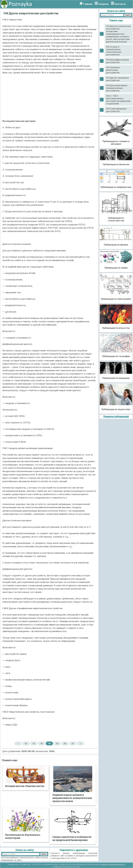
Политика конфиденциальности (113, 864)
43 (41, 743)
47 (73, 743)
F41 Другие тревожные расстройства (117, 79)
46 (65, 743)
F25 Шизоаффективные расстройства (118, 61)
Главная (88, 4)
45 (57, 743)
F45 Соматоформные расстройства (116, 110)
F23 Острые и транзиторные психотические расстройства (114, 51)
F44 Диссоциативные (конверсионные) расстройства (117, 88)
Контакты (120, 4)
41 (26, 743)
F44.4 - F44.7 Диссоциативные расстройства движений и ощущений (118, 100)
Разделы (103, 4)
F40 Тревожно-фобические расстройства (113, 70)
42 (34, 743)
